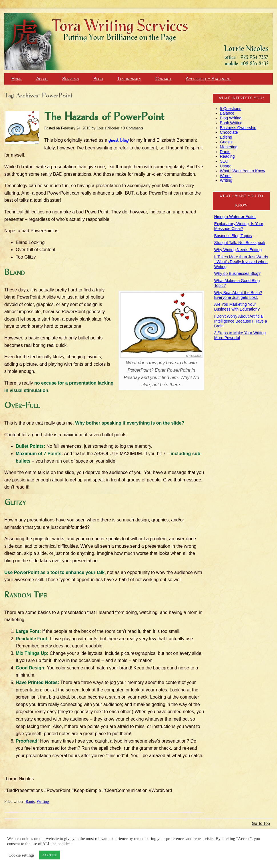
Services (71, 79)
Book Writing (231, 123)
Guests (226, 142)
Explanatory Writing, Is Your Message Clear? (239, 226)
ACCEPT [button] (49, 855)
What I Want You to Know (242, 171)
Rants (30, 802)
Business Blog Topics (233, 236)
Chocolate (229, 132)
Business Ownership (238, 128)
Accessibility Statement (208, 79)
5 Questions (231, 109)
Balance (227, 113)
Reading (227, 156)
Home (17, 79)
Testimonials (129, 79)
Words (226, 176)
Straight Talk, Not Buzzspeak (240, 243)
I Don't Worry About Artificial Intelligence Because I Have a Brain (241, 321)
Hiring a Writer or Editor (235, 217)
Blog (98, 79)
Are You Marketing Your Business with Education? (237, 307)
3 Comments (133, 128)
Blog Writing (231, 118)
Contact (163, 79)
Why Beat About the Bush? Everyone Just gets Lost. (238, 295)
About (42, 79)
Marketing (229, 147)
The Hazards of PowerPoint (104, 117)
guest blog (119, 140)
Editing (226, 137)
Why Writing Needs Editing (238, 250)
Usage (226, 166)
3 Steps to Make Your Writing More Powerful (240, 335)
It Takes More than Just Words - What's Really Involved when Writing (241, 262)
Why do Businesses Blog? (237, 273)
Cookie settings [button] (22, 855)
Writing (43, 802)
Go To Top (261, 823)
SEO (224, 161)
